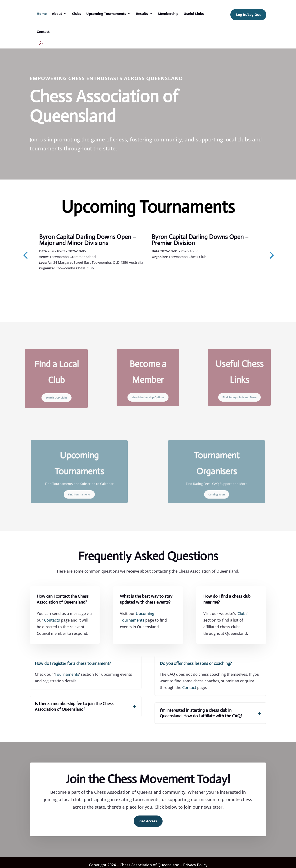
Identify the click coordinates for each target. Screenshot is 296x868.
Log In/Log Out (248, 15)
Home (42, 14)
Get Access (148, 817)
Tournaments (67, 671)
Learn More (61, 281)
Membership (168, 14)
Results (142, 14)
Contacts (52, 616)
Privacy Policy (195, 861)
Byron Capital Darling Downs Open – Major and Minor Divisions (88, 240)
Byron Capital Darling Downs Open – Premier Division (200, 240)
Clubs (77, 14)
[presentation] (25, 253)
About (57, 14)
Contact (43, 32)
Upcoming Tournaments (106, 14)
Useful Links (194, 14)
